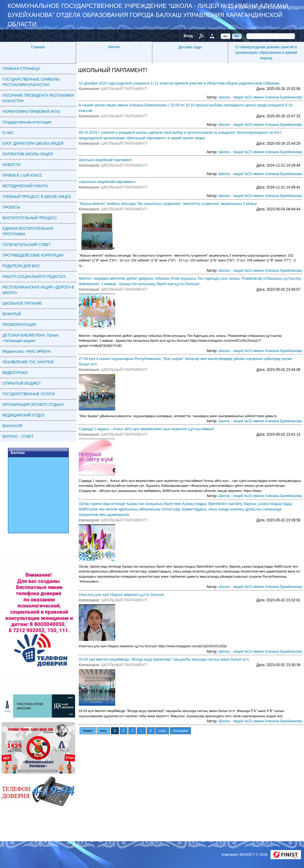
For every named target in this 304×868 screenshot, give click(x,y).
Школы (114, 47)
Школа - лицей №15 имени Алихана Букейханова (260, 97)
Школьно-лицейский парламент (105, 160)
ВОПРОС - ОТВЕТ (18, 437)
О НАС (8, 133)
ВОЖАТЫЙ (12, 314)
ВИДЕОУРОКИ (15, 373)
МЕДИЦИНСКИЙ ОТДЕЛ (23, 415)
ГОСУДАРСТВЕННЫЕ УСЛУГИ (29, 394)
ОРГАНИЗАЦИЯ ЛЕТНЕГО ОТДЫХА (33, 405)
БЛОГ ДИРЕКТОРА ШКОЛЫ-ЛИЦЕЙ (33, 144)
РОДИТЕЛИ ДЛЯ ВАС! (21, 266)
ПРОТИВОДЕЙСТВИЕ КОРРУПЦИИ (33, 255)
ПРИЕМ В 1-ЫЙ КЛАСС (22, 175)
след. (162, 731)
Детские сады (190, 47)
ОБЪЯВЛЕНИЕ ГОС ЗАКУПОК (28, 362)
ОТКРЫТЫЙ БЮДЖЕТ (22, 383)
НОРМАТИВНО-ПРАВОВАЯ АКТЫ (31, 112)
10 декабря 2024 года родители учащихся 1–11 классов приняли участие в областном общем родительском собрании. (180, 83)
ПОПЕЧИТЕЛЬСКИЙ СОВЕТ (27, 245)
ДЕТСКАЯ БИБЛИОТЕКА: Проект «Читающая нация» (31, 338)
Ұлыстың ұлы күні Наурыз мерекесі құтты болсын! (121, 595)
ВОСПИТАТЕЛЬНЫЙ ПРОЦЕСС (30, 218)
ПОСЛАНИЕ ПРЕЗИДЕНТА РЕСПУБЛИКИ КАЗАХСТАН (38, 98)
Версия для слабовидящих (271, 7)
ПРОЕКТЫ (11, 207)
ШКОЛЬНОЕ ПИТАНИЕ (22, 303)
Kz (226, 36)
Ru (237, 36)
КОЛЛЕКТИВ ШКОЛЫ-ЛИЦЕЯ (28, 154)
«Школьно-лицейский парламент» (107, 182)
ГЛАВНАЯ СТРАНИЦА (21, 69)
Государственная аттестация (27, 122)
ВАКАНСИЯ (12, 426)
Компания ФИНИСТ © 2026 (245, 855)
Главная (38, 47)
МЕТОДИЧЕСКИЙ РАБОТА (25, 186)
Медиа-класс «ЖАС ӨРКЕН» (27, 351)
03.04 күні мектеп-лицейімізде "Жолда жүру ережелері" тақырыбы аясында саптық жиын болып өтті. (164, 659)
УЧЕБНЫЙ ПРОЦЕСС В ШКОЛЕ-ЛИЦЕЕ (37, 197)
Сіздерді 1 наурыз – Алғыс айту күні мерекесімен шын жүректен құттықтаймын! (146, 429)
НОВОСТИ (11, 165)
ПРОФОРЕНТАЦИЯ (19, 325)
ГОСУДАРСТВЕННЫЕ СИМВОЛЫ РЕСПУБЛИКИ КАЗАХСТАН (31, 82)
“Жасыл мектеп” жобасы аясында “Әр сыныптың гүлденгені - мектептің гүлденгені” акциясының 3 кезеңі (168, 204)
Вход (188, 36)
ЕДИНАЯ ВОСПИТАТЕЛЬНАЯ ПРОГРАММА (28, 231)
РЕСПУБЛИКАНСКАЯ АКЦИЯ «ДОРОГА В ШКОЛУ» (38, 290)
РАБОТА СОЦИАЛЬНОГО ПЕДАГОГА (34, 277)
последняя (180, 731)
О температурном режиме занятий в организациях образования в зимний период (266, 53)
